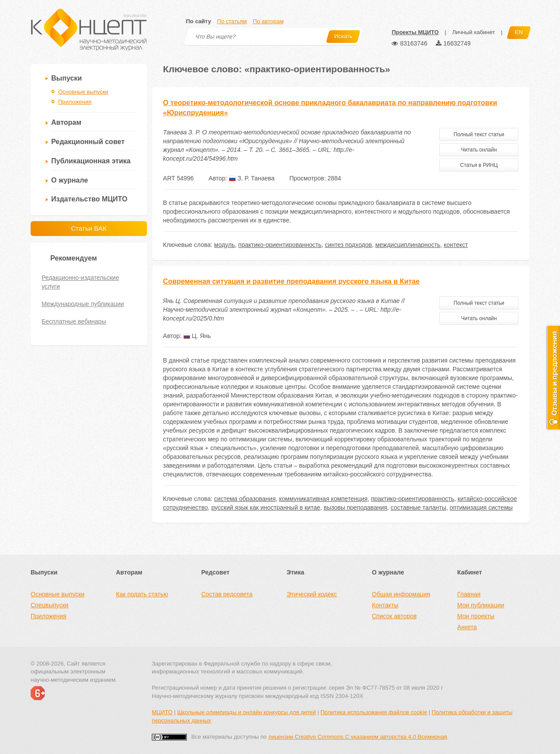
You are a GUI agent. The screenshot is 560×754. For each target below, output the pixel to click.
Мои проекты (476, 616)
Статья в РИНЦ (479, 165)
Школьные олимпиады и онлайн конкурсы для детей (247, 712)
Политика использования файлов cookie (374, 712)
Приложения (75, 102)
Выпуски (66, 78)
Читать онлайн (479, 150)
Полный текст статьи (479, 134)
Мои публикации (481, 605)
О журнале (70, 180)
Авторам (66, 122)
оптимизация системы (481, 507)
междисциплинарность (408, 245)
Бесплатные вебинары (74, 321)
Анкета (467, 627)
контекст (456, 245)
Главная (469, 594)
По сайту (198, 21)
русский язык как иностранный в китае (266, 507)
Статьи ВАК (89, 228)
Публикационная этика (91, 161)
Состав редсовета (227, 594)
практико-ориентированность (280, 245)
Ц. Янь (197, 336)
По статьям (232, 21)
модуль (224, 245)
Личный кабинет (473, 32)
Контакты (385, 605)
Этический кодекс (312, 594)
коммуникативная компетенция (323, 499)
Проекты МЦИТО (415, 32)
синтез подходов (348, 245)
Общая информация (401, 594)
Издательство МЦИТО (89, 199)
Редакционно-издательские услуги (80, 282)
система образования (245, 499)
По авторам (268, 21)
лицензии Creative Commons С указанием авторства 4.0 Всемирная (358, 737)
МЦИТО (162, 712)
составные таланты (418, 507)
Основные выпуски (83, 92)
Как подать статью (142, 594)
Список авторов (394, 616)
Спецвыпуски (49, 605)
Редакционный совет (88, 142)
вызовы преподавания (355, 507)
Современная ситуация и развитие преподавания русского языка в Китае (292, 281)
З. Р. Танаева (252, 178)
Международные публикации (83, 304)
